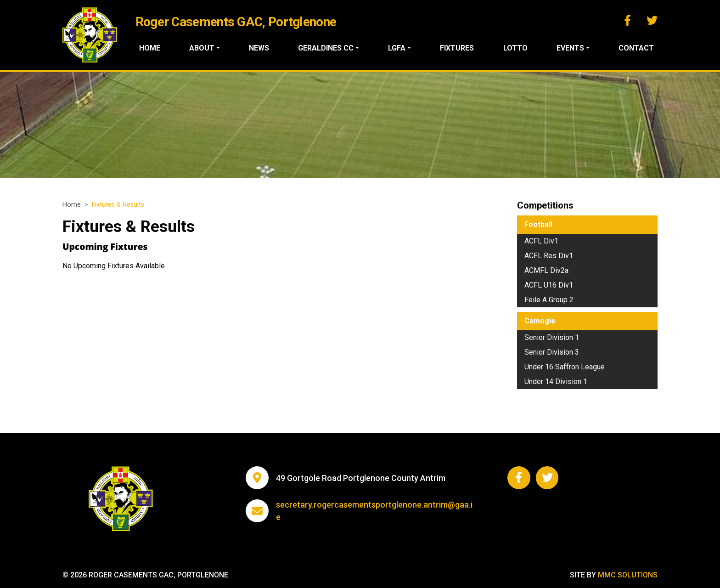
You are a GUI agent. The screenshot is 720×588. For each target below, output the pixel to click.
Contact (636, 48)
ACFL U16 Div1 (549, 285)
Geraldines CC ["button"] (326, 48)
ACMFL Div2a (546, 270)
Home (150, 48)
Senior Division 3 (552, 352)
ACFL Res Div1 (549, 256)
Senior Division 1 (552, 337)
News (259, 48)
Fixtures (457, 48)
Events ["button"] (570, 48)
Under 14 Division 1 (556, 382)
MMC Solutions (628, 575)
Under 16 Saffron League (565, 367)
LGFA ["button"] (397, 48)
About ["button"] (202, 48)
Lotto (515, 48)
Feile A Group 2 (549, 300)
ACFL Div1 (541, 241)
